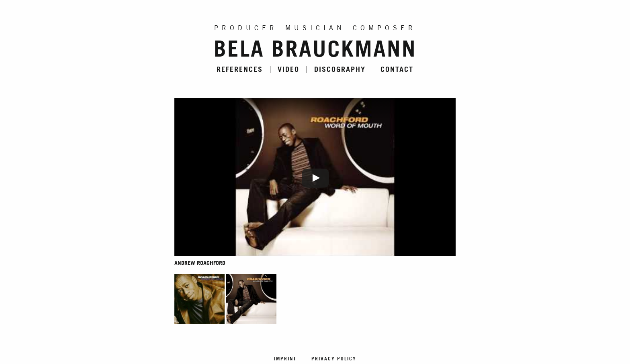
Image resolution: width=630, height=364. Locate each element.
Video (288, 69)
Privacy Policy (334, 359)
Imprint (285, 359)
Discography (340, 69)
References (240, 69)
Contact (397, 69)
